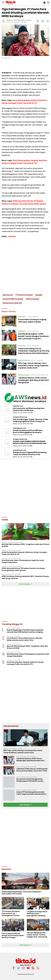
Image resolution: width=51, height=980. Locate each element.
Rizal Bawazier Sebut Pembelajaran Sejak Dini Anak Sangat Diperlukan (23, 561)
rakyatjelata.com (19, 428)
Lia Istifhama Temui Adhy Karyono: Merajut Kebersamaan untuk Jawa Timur (25, 639)
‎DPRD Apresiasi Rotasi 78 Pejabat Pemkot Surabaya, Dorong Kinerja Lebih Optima (23, 569)
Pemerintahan (24, 360)
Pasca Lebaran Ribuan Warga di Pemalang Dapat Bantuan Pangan (13, 935)
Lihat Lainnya (25, 584)
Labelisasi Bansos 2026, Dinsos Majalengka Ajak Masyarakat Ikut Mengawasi (34, 380)
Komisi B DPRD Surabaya (13, 299)
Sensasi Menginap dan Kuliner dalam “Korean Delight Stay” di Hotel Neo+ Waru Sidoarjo (38, 935)
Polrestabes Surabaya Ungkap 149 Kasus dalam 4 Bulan (32, 321)
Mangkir (39, 295)
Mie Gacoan (8, 295)
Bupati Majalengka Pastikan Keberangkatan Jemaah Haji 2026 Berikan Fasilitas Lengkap (25, 631)
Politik (29, 20)
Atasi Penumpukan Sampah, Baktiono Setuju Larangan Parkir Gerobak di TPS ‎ (24, 553)
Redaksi (12, 236)
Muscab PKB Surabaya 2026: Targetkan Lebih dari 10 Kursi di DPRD (25, 545)
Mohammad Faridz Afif (12, 303)
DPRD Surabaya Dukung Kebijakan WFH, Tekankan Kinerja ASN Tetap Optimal (25, 577)
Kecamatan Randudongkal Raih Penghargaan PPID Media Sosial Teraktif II (30, 780)
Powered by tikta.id (26, 974)
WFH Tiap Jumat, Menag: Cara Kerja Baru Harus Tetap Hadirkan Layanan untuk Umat (33, 366)
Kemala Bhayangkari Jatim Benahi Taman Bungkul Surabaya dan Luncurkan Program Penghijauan (33, 337)
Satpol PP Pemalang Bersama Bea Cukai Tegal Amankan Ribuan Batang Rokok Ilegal (32, 793)
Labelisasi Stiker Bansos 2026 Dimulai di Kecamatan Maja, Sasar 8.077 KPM (32, 770)
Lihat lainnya (26, 805)
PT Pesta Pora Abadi (24, 295)
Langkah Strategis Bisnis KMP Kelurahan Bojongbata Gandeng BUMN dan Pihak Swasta (37, 914)
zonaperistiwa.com (20, 417)
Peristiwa (22, 317)
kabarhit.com (18, 406)
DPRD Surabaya (32, 299)
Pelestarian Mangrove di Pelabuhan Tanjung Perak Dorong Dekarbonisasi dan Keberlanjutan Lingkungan (34, 352)
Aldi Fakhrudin (19, 20)
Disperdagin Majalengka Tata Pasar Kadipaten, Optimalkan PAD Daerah (21, 893)
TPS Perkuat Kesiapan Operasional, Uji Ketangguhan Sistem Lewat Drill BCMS (11, 913)
